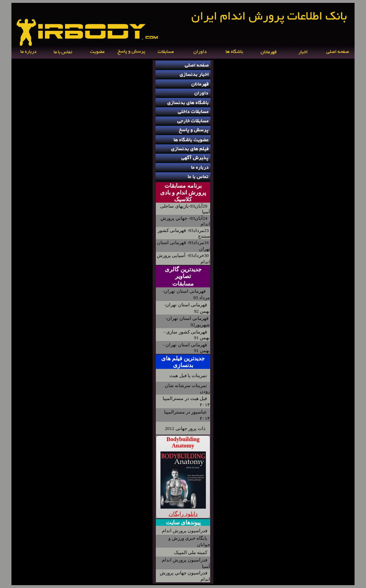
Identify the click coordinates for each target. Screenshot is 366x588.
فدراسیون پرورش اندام (185, 531)
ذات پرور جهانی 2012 (185, 428)
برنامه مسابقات (183, 186)
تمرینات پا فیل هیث (188, 375)
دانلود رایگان (183, 514)
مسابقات (183, 284)
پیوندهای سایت (183, 522)
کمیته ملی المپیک (191, 552)
